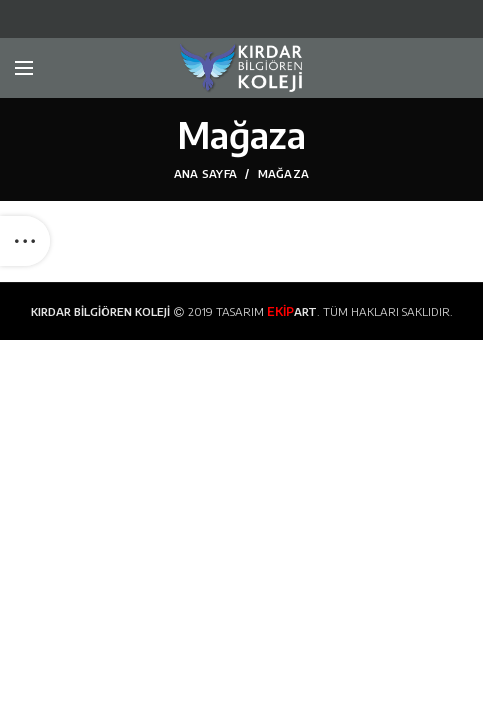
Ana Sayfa (206, 173)
